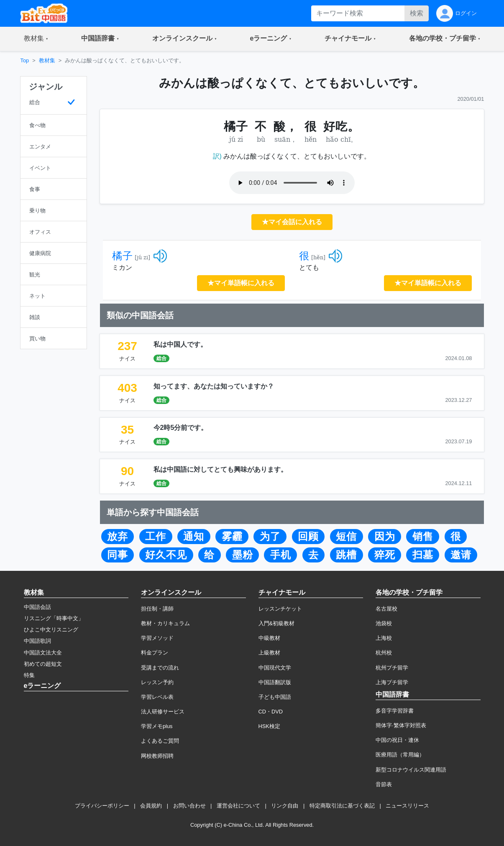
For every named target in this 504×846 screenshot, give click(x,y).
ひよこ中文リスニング (51, 630)
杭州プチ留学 (392, 668)
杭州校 (384, 653)
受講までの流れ (160, 668)
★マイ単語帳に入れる (241, 283)
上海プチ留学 (392, 682)
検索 (417, 13)
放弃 (118, 537)
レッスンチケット (280, 609)
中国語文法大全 (43, 653)
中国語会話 (37, 607)
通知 (194, 537)
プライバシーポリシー (102, 806)
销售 (423, 537)
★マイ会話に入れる (292, 222)
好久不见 (166, 555)
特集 (29, 675)
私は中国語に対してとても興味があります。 (220, 469)
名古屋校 (386, 609)
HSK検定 (269, 726)
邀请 (461, 555)
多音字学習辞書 (395, 711)
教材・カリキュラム (165, 623)
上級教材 (269, 653)
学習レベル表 (157, 697)
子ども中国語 (275, 697)
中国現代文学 (275, 668)
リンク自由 (285, 806)
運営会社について (238, 806)
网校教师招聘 (157, 756)
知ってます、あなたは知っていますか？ (214, 386)
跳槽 (346, 555)
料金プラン (155, 653)
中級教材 (269, 638)
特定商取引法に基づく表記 (342, 806)
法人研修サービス (163, 712)
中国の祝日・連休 (397, 740)
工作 (156, 537)
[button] (36, 39)
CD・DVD (271, 712)
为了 (270, 537)
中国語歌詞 (37, 641)
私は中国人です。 (180, 344)
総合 (161, 358)
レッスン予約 (157, 682)
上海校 (384, 638)
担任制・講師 (157, 609)
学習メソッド (157, 638)
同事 (118, 555)
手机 (281, 555)
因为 (385, 537)
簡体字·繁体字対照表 (401, 725)
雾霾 (232, 537)
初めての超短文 (43, 664)
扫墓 (423, 555)
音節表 (384, 784)
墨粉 (243, 555)
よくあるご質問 (160, 741)
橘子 (123, 256)
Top (25, 60)
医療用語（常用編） (400, 755)
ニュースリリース (407, 806)
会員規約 (151, 806)
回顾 (308, 537)
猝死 (385, 555)
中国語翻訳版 (275, 682)
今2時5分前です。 (181, 428)
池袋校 (384, 623)
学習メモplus (157, 726)
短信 (346, 537)
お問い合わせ (189, 806)
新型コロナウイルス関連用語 (411, 770)
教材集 (47, 60)
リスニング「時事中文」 (54, 618)
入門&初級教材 (277, 623)
